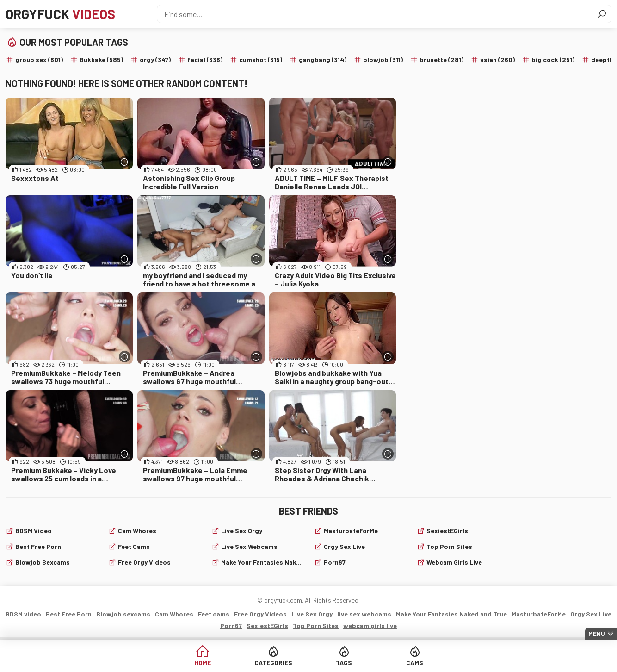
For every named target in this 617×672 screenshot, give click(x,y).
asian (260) (497, 59)
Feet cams (134, 546)
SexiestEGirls (447, 531)
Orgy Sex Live (344, 546)
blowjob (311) (383, 59)
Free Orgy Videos (144, 562)
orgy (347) (155, 59)
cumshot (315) (261, 59)
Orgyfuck (60, 14)
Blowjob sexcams (43, 562)
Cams (415, 663)
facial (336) (205, 59)
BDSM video (34, 531)
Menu (597, 634)
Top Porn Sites (449, 546)
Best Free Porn (38, 546)
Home (203, 663)
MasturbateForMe (351, 531)
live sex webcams (249, 546)
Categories (273, 663)
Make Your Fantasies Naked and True (262, 562)
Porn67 (335, 562)
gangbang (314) (323, 59)
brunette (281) (441, 59)
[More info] (125, 162)
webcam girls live (454, 562)
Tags (344, 663)
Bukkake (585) (101, 59)
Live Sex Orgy (242, 531)
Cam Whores (137, 531)
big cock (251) (553, 59)
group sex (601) (39, 59)
